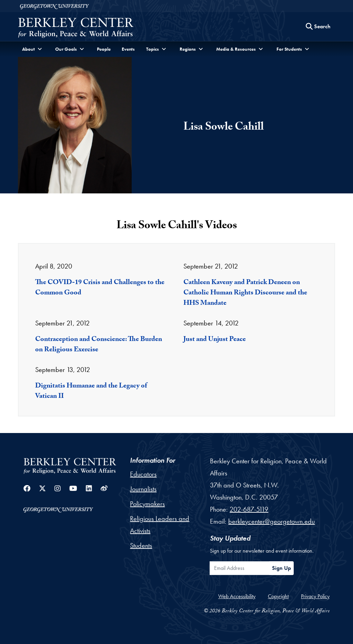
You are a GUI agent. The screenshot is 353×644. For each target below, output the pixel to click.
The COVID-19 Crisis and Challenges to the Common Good (100, 288)
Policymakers (147, 504)
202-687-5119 (249, 509)
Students (141, 545)
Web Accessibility (237, 596)
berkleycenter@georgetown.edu (271, 521)
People (104, 49)
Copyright (278, 596)
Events (128, 49)
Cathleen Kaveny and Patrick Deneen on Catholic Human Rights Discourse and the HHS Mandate (245, 293)
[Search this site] (318, 27)
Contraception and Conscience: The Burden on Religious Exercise (99, 345)
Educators (143, 474)
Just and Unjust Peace (215, 340)
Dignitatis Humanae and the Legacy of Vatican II (91, 392)
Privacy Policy (315, 596)
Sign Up (281, 568)
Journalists (143, 489)
